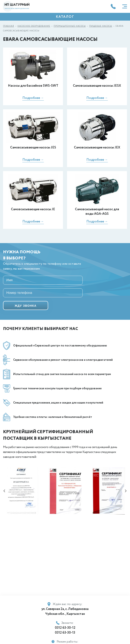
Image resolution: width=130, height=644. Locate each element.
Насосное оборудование (34, 26)
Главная (9, 26)
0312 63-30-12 (65, 628)
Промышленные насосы (70, 26)
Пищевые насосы (101, 26)
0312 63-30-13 (65, 633)
